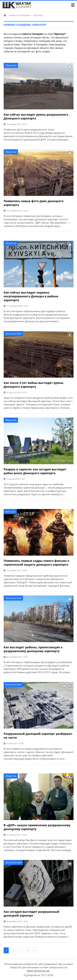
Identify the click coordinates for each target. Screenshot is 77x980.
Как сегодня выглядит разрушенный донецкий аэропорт (31, 914)
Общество (11, 65)
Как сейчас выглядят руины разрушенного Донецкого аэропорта (36, 116)
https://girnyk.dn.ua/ (38, 971)
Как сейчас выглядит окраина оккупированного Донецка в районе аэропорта (31, 296)
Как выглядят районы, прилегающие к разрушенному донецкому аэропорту (33, 649)
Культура (10, 511)
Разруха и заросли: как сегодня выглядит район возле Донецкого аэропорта (35, 471)
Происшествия (13, 334)
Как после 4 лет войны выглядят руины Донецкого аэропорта (33, 385)
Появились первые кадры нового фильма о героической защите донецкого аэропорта (36, 563)
